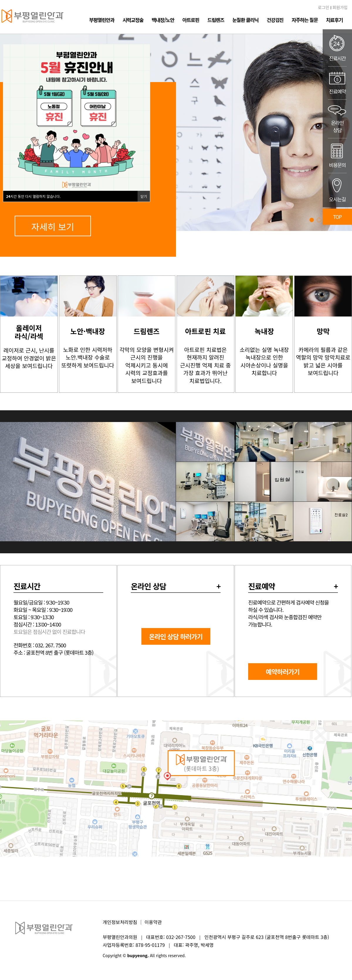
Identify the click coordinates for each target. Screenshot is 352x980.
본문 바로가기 (0, 0)
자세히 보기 (53, 227)
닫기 (144, 196)
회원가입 (340, 7)
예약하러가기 (283, 671)
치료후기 (334, 20)
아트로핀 (191, 20)
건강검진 (275, 20)
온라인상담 (337, 119)
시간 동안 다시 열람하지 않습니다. (33, 196)
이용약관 (153, 922)
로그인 (324, 7)
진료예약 (337, 83)
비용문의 (337, 156)
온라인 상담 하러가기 (176, 636)
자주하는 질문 (305, 20)
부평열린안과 (102, 20)
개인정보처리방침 (120, 922)
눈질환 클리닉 (245, 20)
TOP (337, 217)
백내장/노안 (163, 20)
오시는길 (337, 190)
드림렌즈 (216, 20)
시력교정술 (133, 20)
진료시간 (337, 48)
